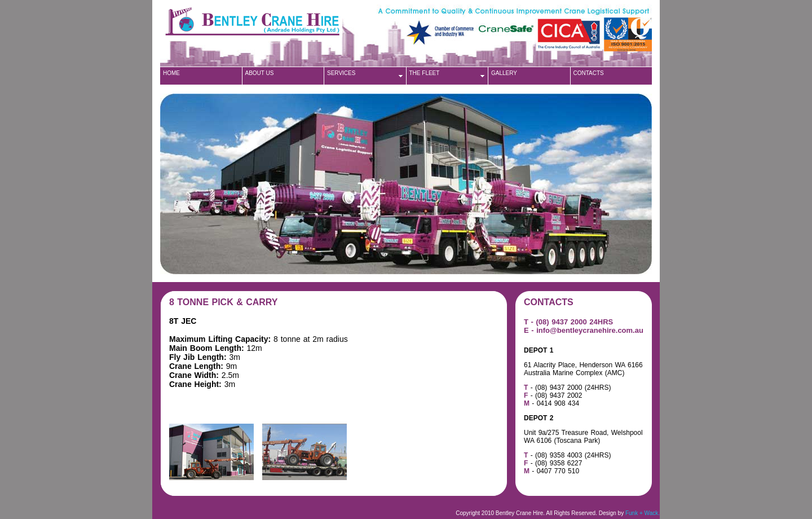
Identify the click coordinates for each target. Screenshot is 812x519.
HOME (171, 73)
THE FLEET (425, 73)
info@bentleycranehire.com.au (590, 330)
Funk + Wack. (643, 513)
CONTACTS (589, 73)
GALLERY (504, 73)
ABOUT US (260, 73)
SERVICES (341, 73)
